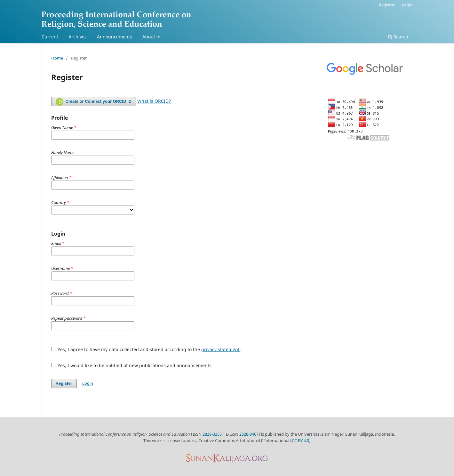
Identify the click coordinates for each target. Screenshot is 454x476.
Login (407, 5)
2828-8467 (249, 434)
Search (398, 37)
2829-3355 (212, 434)
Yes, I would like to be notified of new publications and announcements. (132, 365)
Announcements (115, 37)
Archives (78, 37)
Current (50, 37)
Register (387, 5)
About (149, 37)
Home (57, 58)
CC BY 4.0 (300, 440)
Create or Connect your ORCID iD (94, 102)
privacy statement (220, 349)
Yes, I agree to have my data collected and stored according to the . (146, 349)
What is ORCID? (154, 101)
